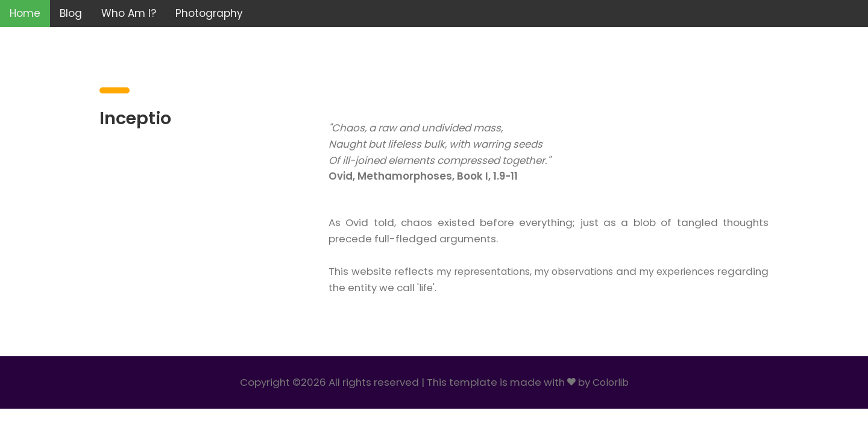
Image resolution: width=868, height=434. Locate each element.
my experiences (729, 272)
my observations (608, 272)
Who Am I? (129, 13)
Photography (209, 13)
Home (25, 13)
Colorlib (611, 382)
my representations (505, 272)
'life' (480, 288)
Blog (71, 13)
